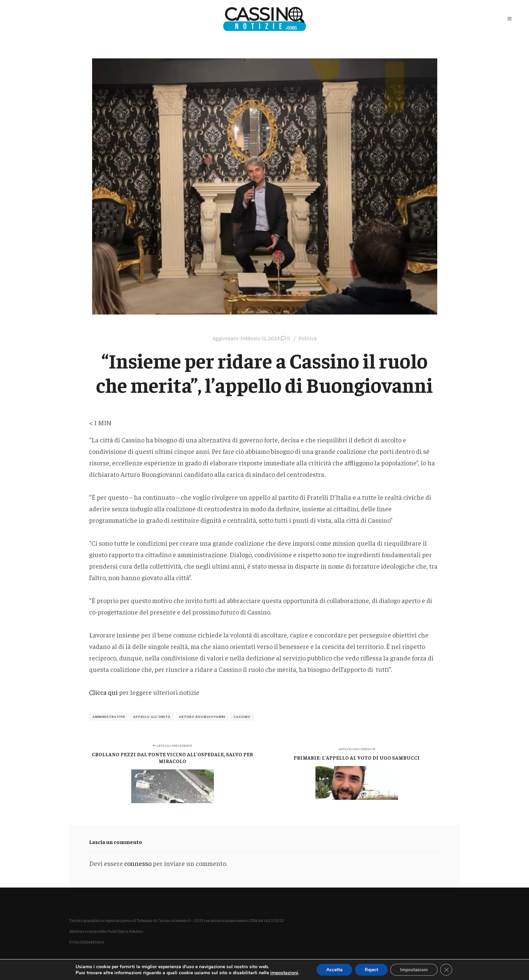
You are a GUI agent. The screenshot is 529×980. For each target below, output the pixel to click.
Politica (308, 338)
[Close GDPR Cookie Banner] (448, 970)
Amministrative (109, 716)
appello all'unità (152, 716)
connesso (138, 863)
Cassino (242, 716)
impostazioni (283, 973)
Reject (371, 969)
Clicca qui (104, 692)
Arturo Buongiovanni (202, 716)
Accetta (333, 969)
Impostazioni (415, 969)
